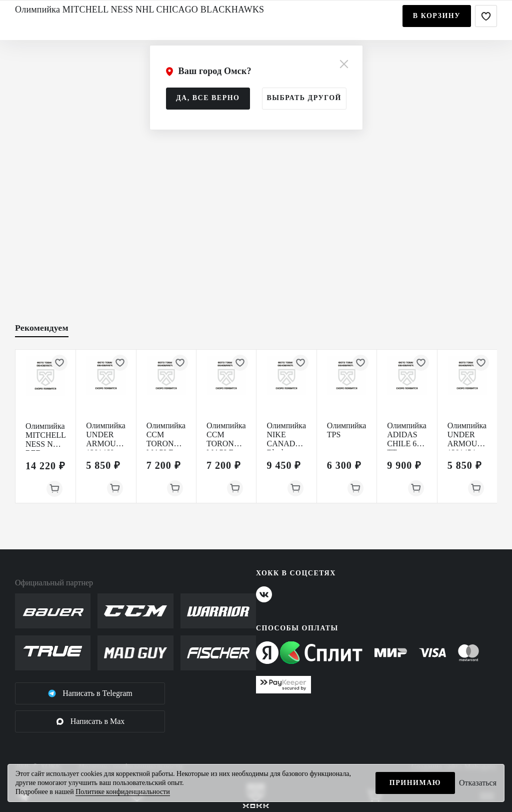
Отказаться (478, 783)
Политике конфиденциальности (123, 792)
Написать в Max (90, 721)
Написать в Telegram (90, 693)
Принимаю (415, 783)
